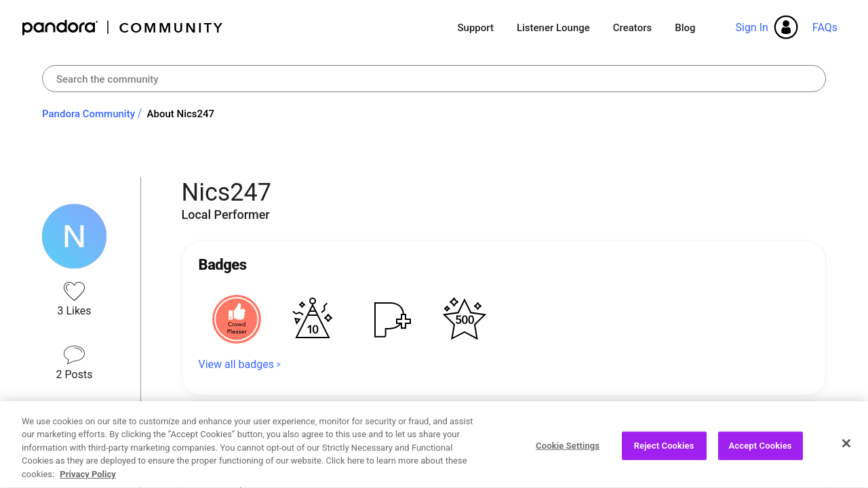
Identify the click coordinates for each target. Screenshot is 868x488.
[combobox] (434, 79)
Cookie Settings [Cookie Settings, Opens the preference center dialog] (568, 451)
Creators (632, 28)
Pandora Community (123, 27)
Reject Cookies (664, 451)
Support (475, 28)
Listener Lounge (553, 28)
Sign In (751, 27)
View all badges (236, 364)
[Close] (846, 449)
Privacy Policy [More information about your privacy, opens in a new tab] (87, 480)
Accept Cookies (761, 451)
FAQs (825, 27)
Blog (685, 28)
